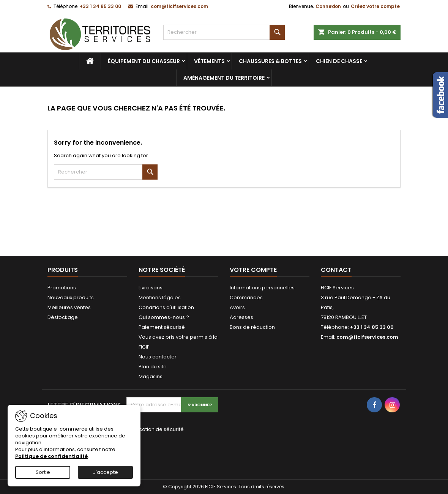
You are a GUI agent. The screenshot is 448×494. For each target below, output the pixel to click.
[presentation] (177, 451)
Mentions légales (160, 298)
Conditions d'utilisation (166, 307)
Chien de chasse (339, 61)
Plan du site (153, 367)
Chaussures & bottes (270, 61)
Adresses (241, 317)
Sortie (43, 472)
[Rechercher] (224, 32)
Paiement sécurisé (162, 327)
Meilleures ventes (69, 307)
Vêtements (209, 61)
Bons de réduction (252, 327)
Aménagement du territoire (224, 78)
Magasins (151, 376)
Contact (336, 270)
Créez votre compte (375, 6)
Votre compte (253, 270)
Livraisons (151, 288)
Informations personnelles (262, 288)
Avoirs (237, 307)
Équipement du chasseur (144, 61)
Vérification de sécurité (155, 429)
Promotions (62, 288)
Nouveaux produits (71, 298)
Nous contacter (158, 357)
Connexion (328, 6)
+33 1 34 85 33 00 (100, 6)
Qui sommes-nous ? (164, 317)
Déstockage (63, 317)
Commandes (246, 298)
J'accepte (106, 472)
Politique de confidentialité (51, 456)
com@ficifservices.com (179, 6)
